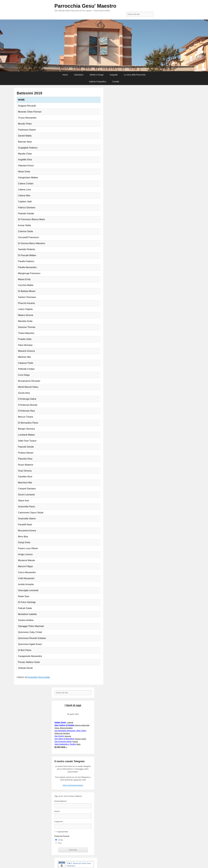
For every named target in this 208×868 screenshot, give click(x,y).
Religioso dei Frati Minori (62, 733)
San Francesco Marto (63, 741)
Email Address (61, 801)
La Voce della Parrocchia (135, 75)
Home (65, 75)
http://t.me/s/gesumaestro (73, 785)
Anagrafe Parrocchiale (39, 677)
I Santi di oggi (73, 705)
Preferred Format (62, 836)
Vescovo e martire (80, 739)
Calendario (79, 75)
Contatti (116, 82)
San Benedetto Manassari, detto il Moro (70, 731)
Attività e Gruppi (97, 75)
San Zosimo (59, 736)
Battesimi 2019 (29, 93)
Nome (57, 811)
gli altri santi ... (61, 747)
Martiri (79, 744)
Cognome (59, 822)
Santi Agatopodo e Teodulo (65, 744)
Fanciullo (75, 742)
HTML (61, 840)
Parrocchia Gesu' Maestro (85, 6)
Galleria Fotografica (98, 82)
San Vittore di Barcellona (64, 739)
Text (60, 843)
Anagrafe (114, 75)
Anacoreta (68, 736)
